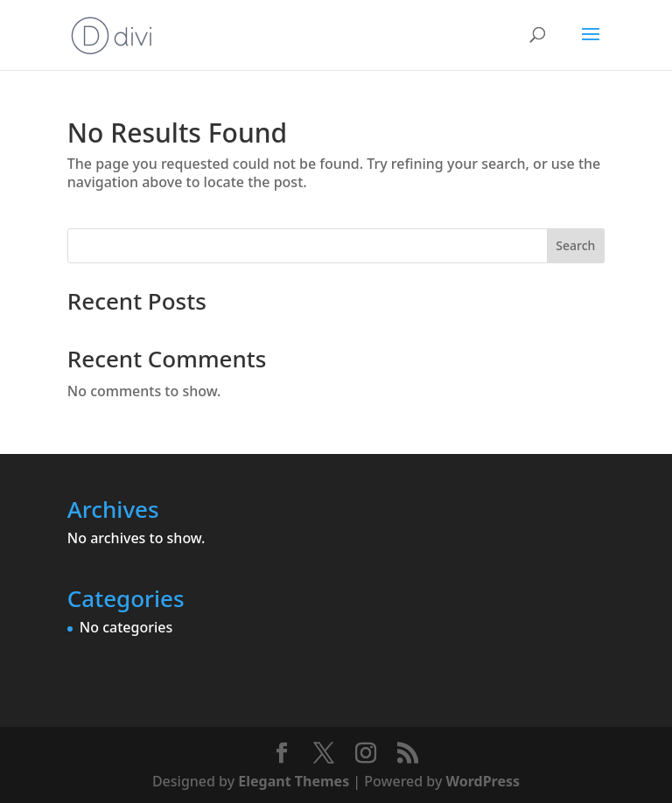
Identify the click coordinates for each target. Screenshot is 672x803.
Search (575, 245)
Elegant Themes (294, 781)
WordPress (483, 781)
